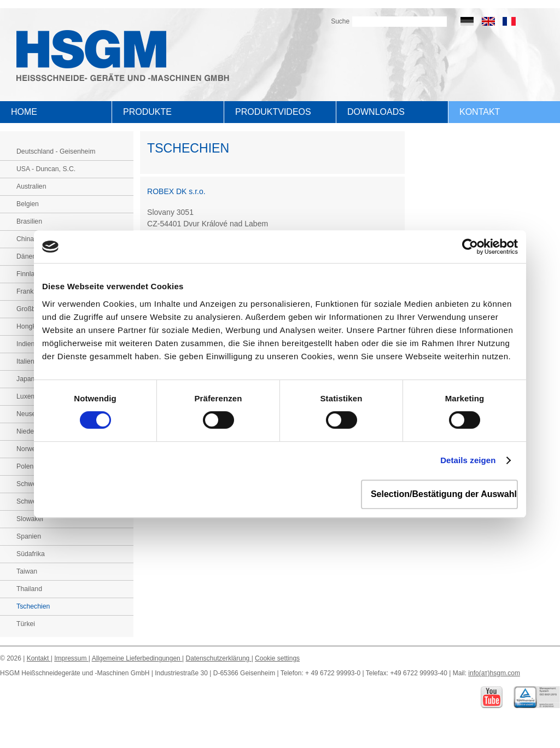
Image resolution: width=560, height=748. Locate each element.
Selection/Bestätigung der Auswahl (444, 494)
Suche (340, 21)
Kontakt (480, 112)
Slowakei (30, 519)
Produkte (147, 112)
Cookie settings (277, 658)
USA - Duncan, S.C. (46, 169)
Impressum (71, 658)
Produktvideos (273, 112)
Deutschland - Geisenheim (56, 151)
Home (24, 112)
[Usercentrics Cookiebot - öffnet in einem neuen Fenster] (470, 247)
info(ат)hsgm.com (494, 673)
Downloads (376, 112)
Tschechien (33, 606)
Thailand (29, 589)
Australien (31, 186)
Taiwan (27, 571)
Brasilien (29, 221)
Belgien (28, 204)
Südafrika (31, 554)
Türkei (26, 624)
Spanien (29, 536)
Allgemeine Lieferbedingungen (137, 658)
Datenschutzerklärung (219, 658)
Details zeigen (468, 460)
